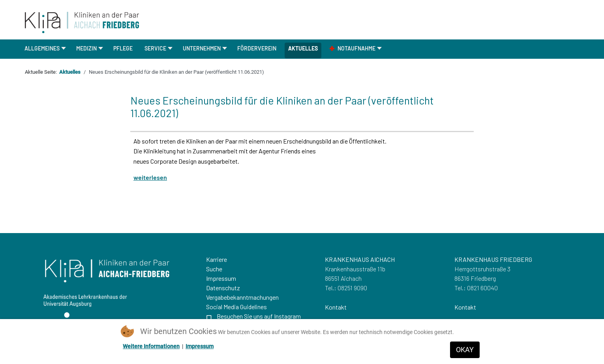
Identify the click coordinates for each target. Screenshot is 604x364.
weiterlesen (150, 177)
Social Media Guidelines (236, 307)
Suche (214, 269)
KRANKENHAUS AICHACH (360, 259)
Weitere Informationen (151, 346)
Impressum (221, 278)
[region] (302, 299)
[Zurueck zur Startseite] (82, 22)
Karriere (217, 259)
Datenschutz (223, 288)
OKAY (465, 350)
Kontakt (336, 307)
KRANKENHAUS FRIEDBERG (493, 259)
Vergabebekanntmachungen (242, 297)
